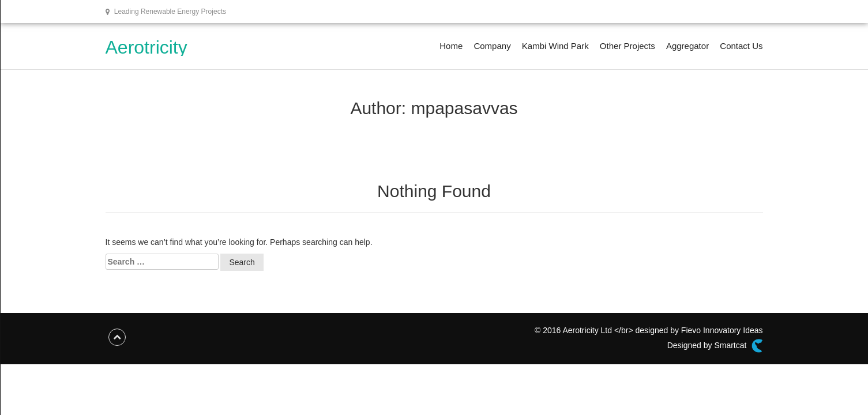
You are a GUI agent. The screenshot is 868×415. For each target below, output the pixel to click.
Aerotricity (146, 47)
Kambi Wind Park (555, 46)
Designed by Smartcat (715, 346)
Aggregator (687, 46)
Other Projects (627, 46)
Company (492, 46)
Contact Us (741, 46)
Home (451, 46)
